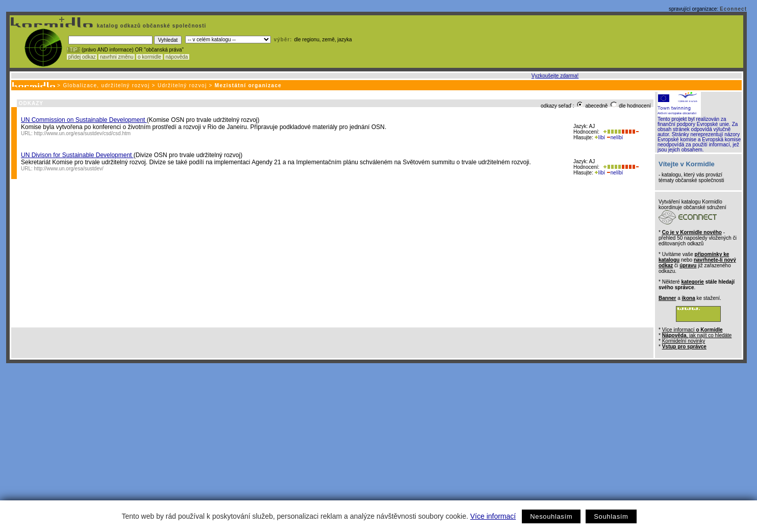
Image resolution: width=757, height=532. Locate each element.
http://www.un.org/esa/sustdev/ (69, 169)
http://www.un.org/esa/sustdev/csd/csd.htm (83, 133)
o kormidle (149, 57)
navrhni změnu (117, 57)
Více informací (493, 516)
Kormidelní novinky (684, 341)
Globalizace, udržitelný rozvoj (106, 85)
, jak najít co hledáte (697, 335)
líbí (600, 137)
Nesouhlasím (551, 516)
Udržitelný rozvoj (182, 85)
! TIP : (73, 50)
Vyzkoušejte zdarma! (555, 76)
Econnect (733, 9)
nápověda (177, 57)
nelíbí (615, 137)
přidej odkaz (82, 57)
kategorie (692, 282)
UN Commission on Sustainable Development (84, 120)
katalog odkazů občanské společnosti (150, 26)
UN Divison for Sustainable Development (77, 155)
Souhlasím (611, 516)
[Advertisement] (376, 440)
